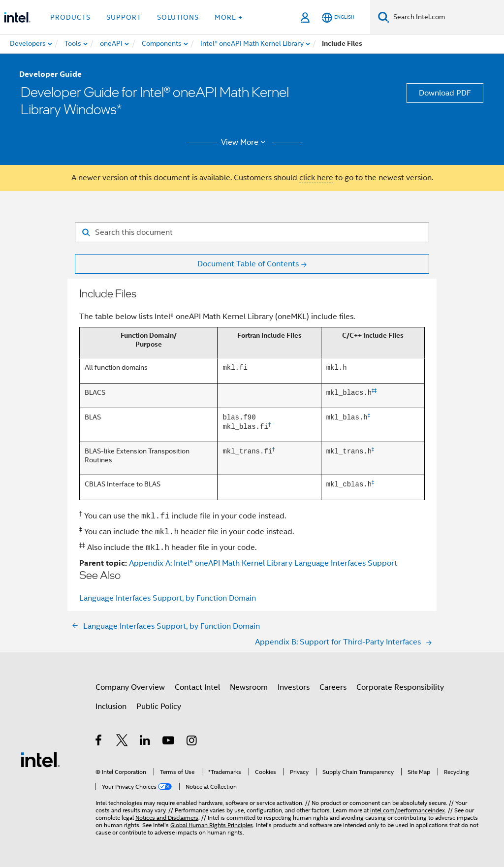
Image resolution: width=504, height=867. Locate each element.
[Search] (384, 17)
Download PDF (445, 93)
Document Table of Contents (248, 264)
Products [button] (70, 17)
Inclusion (111, 706)
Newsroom (249, 687)
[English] (338, 17)
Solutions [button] (178, 17)
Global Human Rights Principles (212, 825)
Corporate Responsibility (400, 687)
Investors (294, 687)
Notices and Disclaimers (167, 818)
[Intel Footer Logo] (40, 759)
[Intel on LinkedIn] (145, 742)
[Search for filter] (252, 232)
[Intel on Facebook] (99, 742)
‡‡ (374, 391)
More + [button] (229, 17)
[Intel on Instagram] (192, 742)
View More (245, 142)
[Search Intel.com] (447, 17)
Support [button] (124, 17)
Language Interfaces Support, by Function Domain (168, 598)
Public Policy (159, 706)
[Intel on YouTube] (169, 742)
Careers (333, 687)
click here (316, 178)
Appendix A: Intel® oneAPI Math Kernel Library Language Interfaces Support (263, 563)
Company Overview (130, 687)
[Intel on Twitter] (122, 742)
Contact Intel (197, 687)
